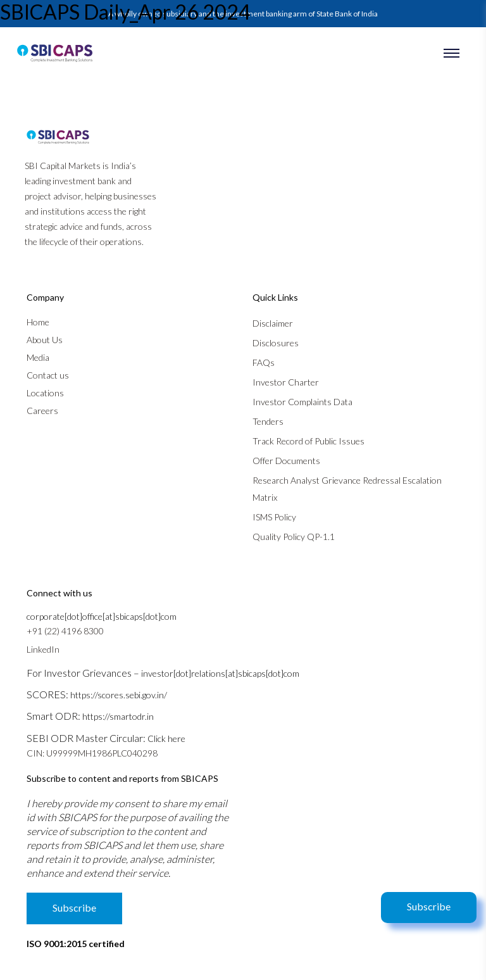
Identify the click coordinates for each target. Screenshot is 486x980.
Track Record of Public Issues (308, 441)
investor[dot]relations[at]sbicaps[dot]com (220, 673)
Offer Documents (286, 461)
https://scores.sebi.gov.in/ (119, 695)
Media (38, 357)
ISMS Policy (274, 517)
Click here (166, 738)
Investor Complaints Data (302, 402)
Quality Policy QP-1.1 (294, 537)
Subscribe (429, 906)
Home (38, 322)
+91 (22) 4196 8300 (65, 631)
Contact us (48, 375)
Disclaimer (273, 323)
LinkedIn (43, 649)
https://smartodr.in (118, 716)
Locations (45, 393)
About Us (45, 340)
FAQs (264, 362)
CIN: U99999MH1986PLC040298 (92, 753)
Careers (42, 411)
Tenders (268, 421)
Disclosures (276, 343)
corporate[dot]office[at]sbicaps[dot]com (102, 616)
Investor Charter (286, 382)
